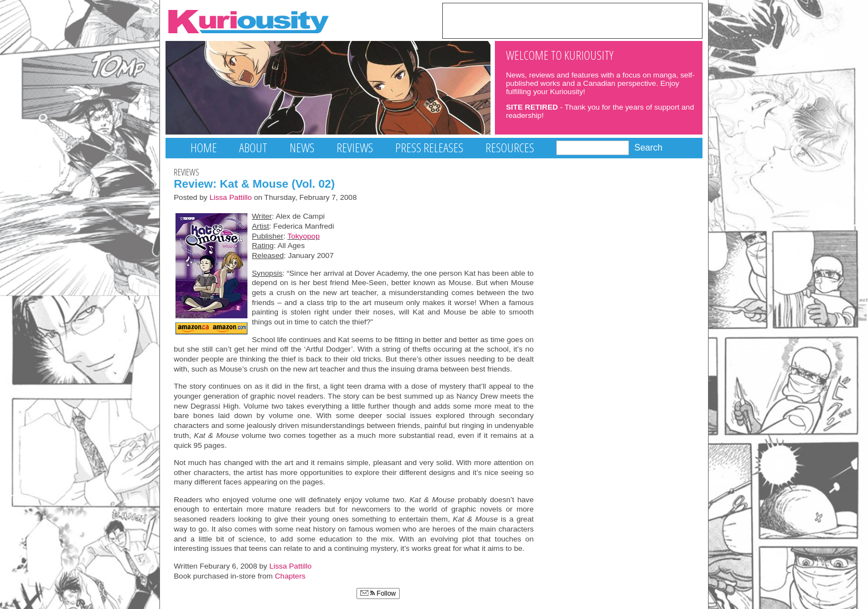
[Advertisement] (572, 20)
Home (204, 148)
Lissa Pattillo (231, 197)
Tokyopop (303, 236)
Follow (378, 593)
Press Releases (429, 148)
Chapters (290, 576)
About (253, 148)
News (302, 148)
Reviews (355, 148)
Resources (510, 148)
